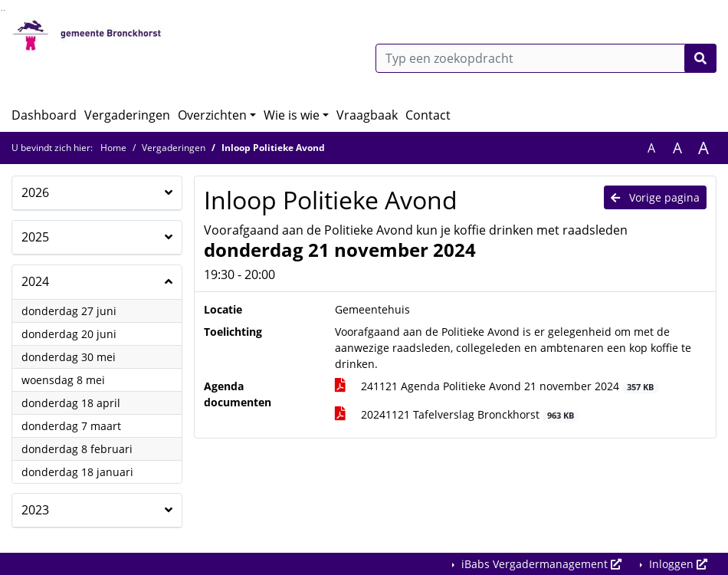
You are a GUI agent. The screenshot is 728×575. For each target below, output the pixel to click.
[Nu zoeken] (700, 58)
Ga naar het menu (4, 10)
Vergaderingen (127, 115)
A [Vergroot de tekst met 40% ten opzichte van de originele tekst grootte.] (703, 148)
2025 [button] (35, 237)
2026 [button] (35, 192)
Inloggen (677, 564)
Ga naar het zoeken (2, 10)
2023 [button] (35, 510)
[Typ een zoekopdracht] (546, 58)
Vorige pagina (655, 197)
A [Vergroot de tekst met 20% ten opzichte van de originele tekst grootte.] (677, 148)
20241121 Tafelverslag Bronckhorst (457, 414)
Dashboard (44, 115)
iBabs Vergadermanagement (540, 564)
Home (113, 148)
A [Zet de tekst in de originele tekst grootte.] (651, 148)
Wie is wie (292, 115)
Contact (428, 115)
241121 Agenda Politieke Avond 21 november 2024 (497, 386)
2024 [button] (35, 281)
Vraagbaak (367, 115)
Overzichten (212, 115)
